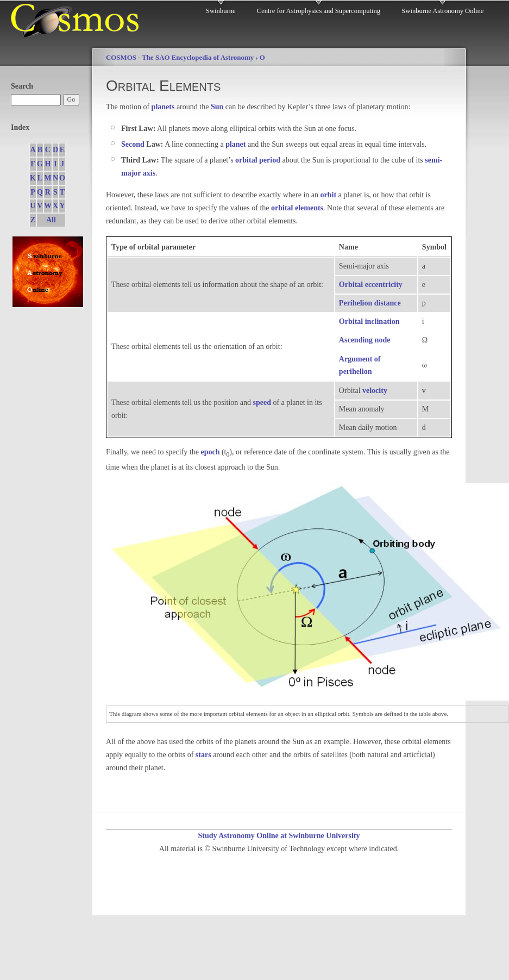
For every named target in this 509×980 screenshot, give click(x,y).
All (51, 220)
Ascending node (365, 340)
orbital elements (297, 208)
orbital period (258, 160)
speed (262, 402)
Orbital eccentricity (371, 285)
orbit (329, 195)
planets (163, 107)
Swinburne (221, 11)
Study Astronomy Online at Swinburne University (279, 836)
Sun (217, 107)
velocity (375, 391)
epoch (210, 452)
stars (203, 755)
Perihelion (356, 303)
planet (235, 144)
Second (133, 144)
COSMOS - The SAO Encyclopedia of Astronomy (180, 58)
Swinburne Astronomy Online (442, 11)
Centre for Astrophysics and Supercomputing (319, 11)
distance (388, 303)
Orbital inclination (369, 322)
